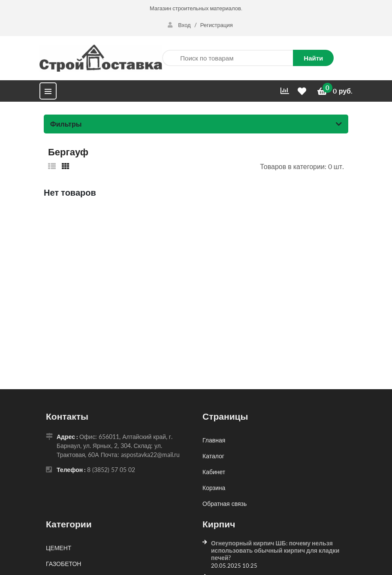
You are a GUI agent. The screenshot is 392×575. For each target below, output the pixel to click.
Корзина (214, 488)
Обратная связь (225, 504)
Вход (180, 25)
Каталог (213, 456)
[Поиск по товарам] (228, 58)
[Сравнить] (285, 91)
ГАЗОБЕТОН (63, 564)
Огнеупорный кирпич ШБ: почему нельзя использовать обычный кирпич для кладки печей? (275, 550)
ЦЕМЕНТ (59, 548)
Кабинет (214, 472)
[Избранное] (303, 91)
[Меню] (48, 91)
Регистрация (217, 25)
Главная (214, 440)
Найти (313, 58)
